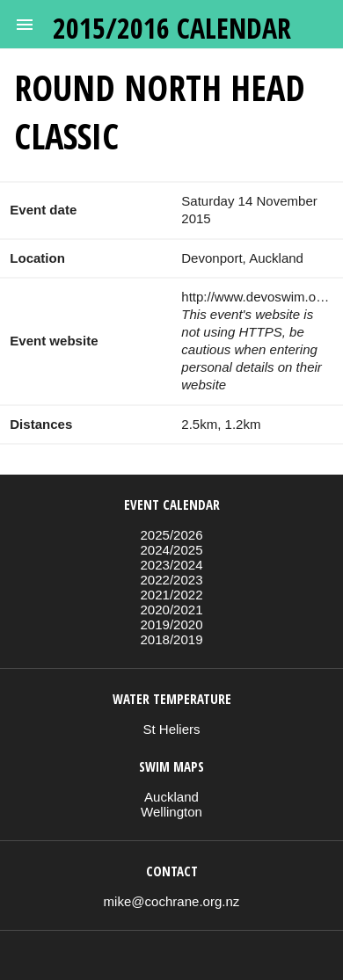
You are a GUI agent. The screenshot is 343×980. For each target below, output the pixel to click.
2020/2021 (171, 610)
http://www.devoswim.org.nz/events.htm (257, 297)
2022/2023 (171, 580)
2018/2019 (171, 639)
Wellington (171, 812)
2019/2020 (171, 624)
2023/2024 (171, 565)
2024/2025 (171, 550)
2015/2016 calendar (172, 28)
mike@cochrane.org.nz (172, 901)
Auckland (171, 797)
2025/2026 (171, 535)
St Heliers (171, 729)
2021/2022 (171, 595)
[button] (25, 25)
